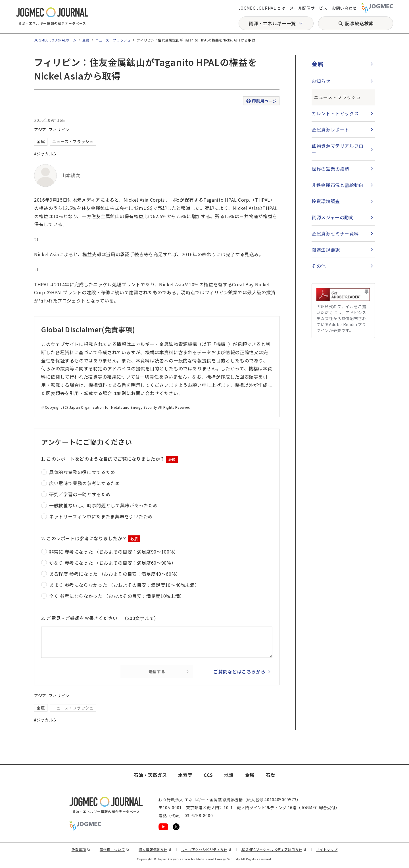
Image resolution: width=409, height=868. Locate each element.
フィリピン (59, 130)
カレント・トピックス (335, 113)
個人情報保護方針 (155, 849)
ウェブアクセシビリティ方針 (206, 849)
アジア (40, 130)
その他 (319, 266)
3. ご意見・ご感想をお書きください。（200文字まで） (100, 618)
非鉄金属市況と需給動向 (338, 185)
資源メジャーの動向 (333, 217)
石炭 (271, 775)
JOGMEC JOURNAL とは (262, 8)
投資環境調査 (326, 201)
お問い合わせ (344, 8)
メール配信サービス (308, 8)
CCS (208, 775)
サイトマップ (327, 849)
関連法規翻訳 (326, 250)
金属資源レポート (330, 130)
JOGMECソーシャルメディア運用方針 (274, 849)
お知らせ (321, 81)
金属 (86, 40)
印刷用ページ (261, 101)
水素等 (185, 775)
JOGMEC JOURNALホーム (55, 40)
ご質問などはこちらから (239, 671)
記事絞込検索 (359, 23)
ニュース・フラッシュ (113, 40)
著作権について (114, 849)
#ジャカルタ (46, 154)
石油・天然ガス (150, 775)
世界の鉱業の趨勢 (330, 169)
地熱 (229, 775)
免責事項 (81, 849)
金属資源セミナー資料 (335, 233)
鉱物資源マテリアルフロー (338, 149)
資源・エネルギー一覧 (272, 23)
